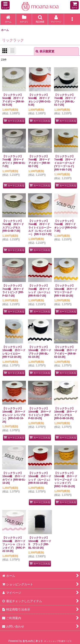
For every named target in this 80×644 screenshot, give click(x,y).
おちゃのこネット (33, 641)
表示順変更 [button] (45, 51)
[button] (5, 5)
